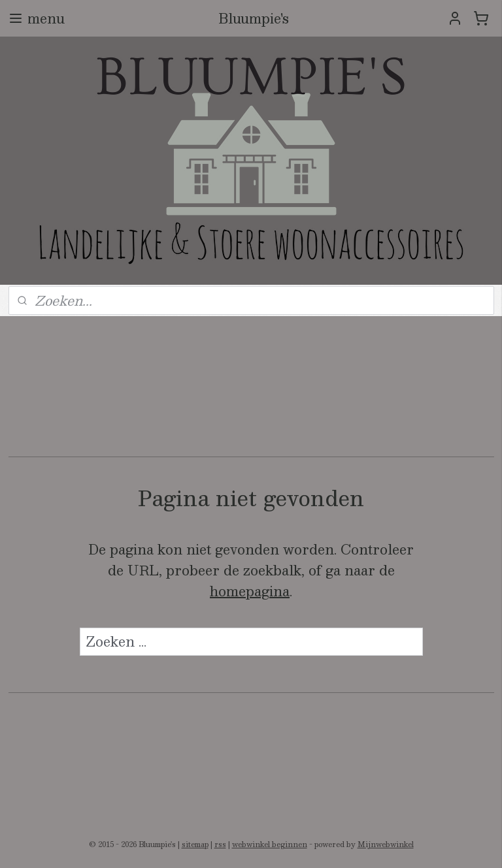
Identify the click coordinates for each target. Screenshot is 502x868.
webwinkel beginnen (270, 844)
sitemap (195, 844)
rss (220, 844)
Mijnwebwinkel (386, 844)
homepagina (250, 591)
